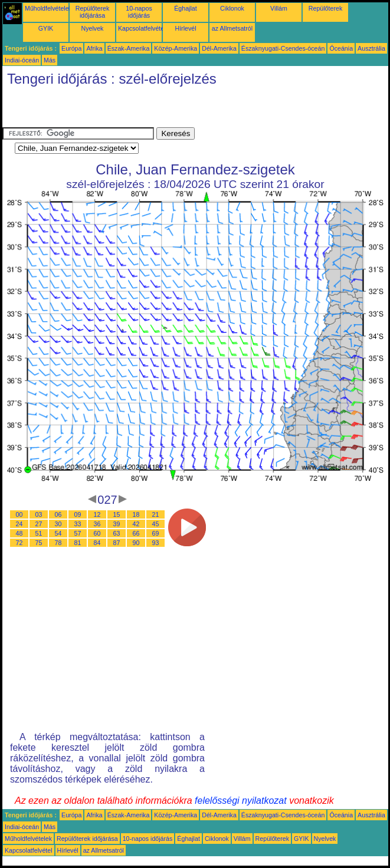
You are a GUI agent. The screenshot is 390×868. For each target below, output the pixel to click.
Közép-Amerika (176, 48)
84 (97, 543)
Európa (71, 48)
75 (39, 543)
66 (136, 533)
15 (117, 514)
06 (58, 514)
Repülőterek (325, 8)
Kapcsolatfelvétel (142, 28)
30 (58, 524)
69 (156, 533)
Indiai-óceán (22, 60)
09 (78, 514)
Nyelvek (93, 28)
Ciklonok (232, 8)
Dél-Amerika (219, 48)
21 (156, 514)
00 (19, 514)
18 (136, 514)
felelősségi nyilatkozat (241, 801)
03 (39, 514)
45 (156, 524)
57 (78, 533)
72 (19, 543)
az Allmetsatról (232, 28)
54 (58, 533)
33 (78, 524)
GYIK (46, 28)
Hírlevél (185, 28)
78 (58, 543)
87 (117, 543)
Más (50, 60)
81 (78, 543)
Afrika (94, 48)
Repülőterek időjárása (92, 12)
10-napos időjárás (139, 12)
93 (156, 543)
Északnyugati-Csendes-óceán (283, 48)
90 (136, 543)
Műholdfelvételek (48, 8)
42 (136, 524)
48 (19, 533)
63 (117, 533)
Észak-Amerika (129, 48)
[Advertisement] (140, 110)
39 (117, 524)
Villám (279, 8)
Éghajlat (186, 8)
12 (97, 514)
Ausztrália (371, 48)
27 (39, 524)
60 (97, 533)
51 (39, 533)
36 (97, 524)
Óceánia (341, 48)
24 (19, 524)
